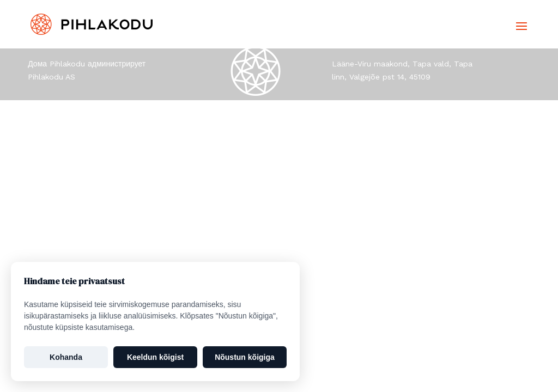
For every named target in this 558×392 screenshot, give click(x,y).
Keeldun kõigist (155, 357)
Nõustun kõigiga (245, 357)
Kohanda (66, 357)
